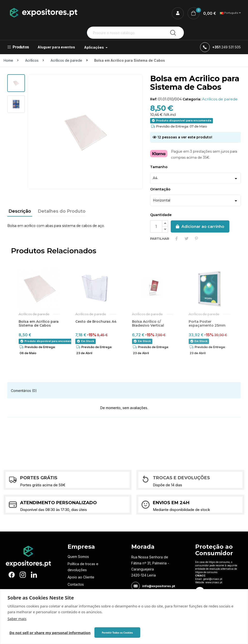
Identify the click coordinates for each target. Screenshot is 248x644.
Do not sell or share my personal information (50, 633)
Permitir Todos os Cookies (117, 633)
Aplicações (94, 47)
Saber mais (17, 619)
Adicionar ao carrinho (200, 227)
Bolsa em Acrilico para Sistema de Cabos (39, 323)
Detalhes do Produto (62, 211)
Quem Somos (78, 557)
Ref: (154, 99)
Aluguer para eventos (56, 47)
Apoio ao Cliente (81, 577)
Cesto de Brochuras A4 (96, 322)
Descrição (20, 211)
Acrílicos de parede (220, 99)
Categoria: (192, 99)
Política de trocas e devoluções (83, 567)
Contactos (76, 584)
